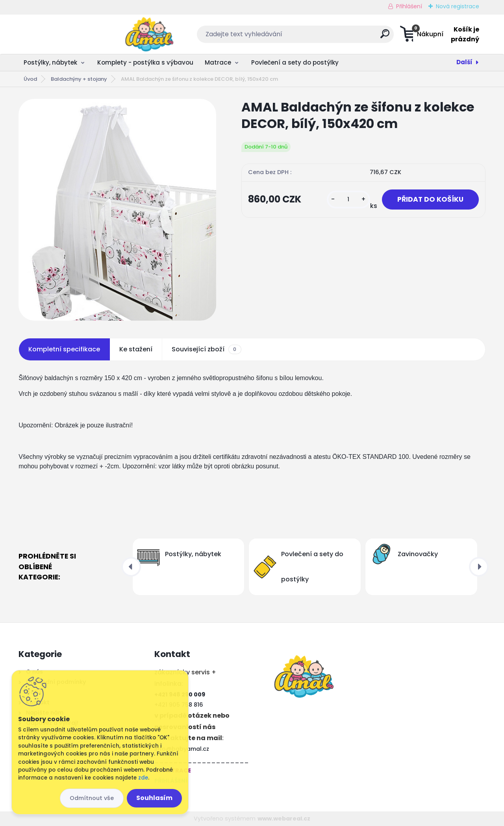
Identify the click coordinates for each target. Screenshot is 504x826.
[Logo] (67, 34)
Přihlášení (409, 6)
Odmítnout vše (92, 798)
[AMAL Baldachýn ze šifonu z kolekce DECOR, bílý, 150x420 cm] (117, 210)
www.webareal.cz (284, 819)
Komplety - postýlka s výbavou (145, 62)
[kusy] (347, 200)
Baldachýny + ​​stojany (79, 79)
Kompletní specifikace (64, 349)
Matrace (218, 62)
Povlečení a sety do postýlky (295, 62)
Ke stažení (136, 349)
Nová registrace (458, 6)
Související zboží (206, 349)
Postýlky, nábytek (50, 62)
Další (464, 62)
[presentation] (131, 567)
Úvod (30, 79)
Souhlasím (154, 798)
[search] (330, 37)
